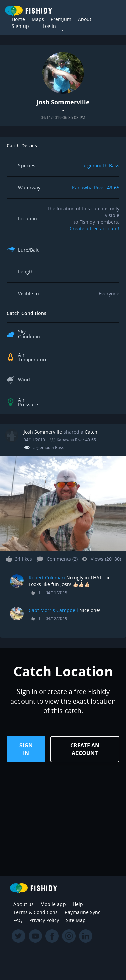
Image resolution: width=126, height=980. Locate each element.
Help (78, 904)
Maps (38, 19)
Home (18, 19)
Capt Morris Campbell (54, 610)
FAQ (18, 920)
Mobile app (53, 904)
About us (24, 904)
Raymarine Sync (82, 912)
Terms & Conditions (36, 912)
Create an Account (85, 749)
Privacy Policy (44, 920)
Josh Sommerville (43, 432)
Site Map (76, 920)
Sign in (26, 749)
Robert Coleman (47, 578)
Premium (61, 19)
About (85, 19)
